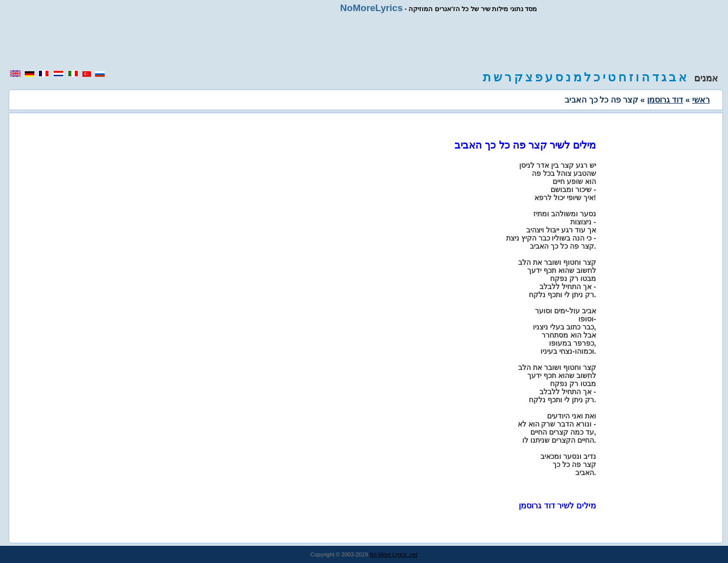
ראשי (701, 100)
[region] (364, 41)
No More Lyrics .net (394, 554)
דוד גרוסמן (665, 100)
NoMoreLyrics (372, 8)
